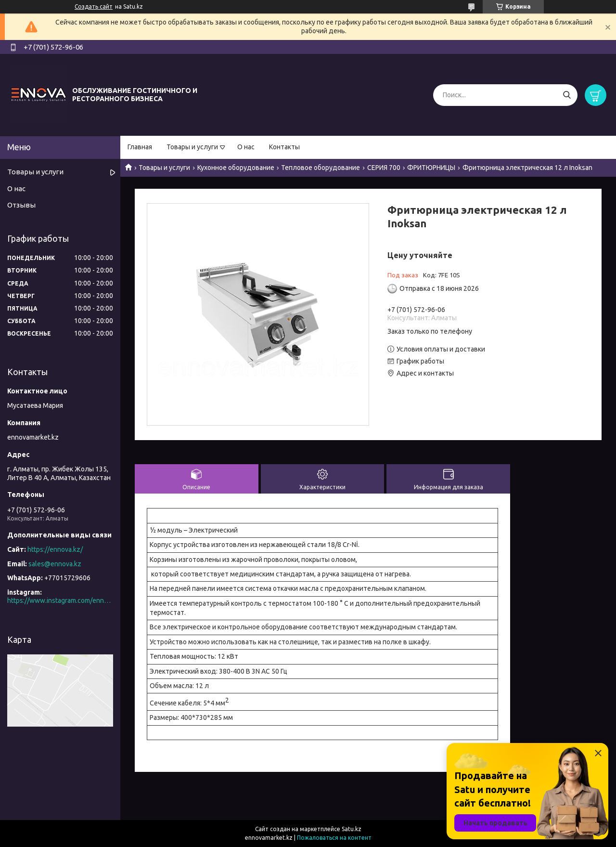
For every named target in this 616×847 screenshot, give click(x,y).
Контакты (284, 147)
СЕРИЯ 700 (384, 168)
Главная (140, 147)
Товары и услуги (192, 147)
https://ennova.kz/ (55, 549)
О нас (246, 147)
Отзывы (21, 205)
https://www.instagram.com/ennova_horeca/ (60, 600)
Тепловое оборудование (321, 168)
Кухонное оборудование (236, 168)
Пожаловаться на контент (334, 838)
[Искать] (567, 95)
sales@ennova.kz (55, 564)
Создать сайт (94, 7)
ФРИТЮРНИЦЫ (431, 168)
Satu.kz (352, 829)
